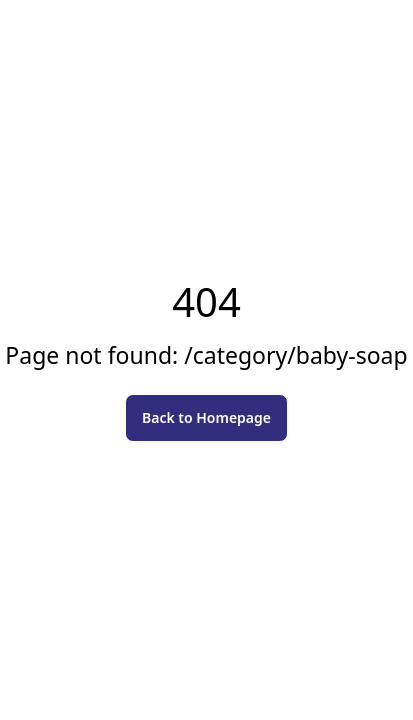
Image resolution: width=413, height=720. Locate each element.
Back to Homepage (206, 417)
